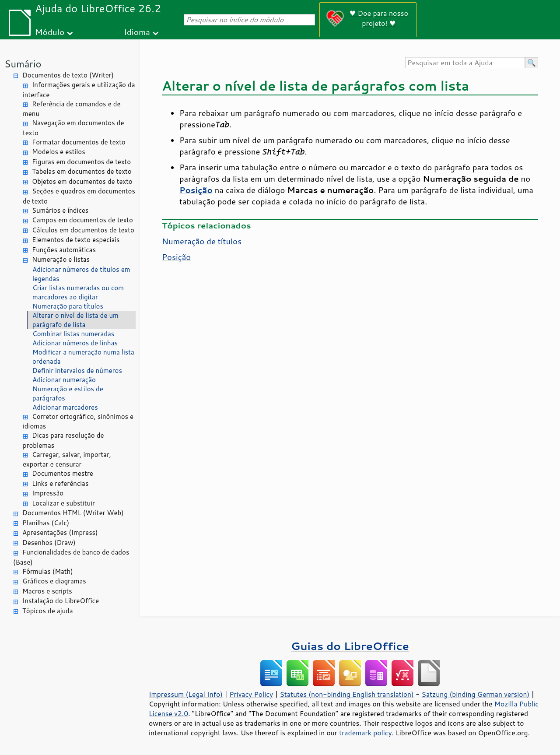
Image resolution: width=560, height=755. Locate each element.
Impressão (48, 493)
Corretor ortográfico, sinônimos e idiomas (78, 421)
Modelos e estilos (59, 152)
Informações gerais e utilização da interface (79, 90)
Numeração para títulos (68, 306)
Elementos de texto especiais (76, 240)
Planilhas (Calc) (46, 523)
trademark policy (365, 733)
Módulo (50, 32)
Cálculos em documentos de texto (83, 230)
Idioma (137, 32)
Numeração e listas (61, 259)
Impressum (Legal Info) (186, 694)
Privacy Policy (251, 694)
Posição (176, 257)
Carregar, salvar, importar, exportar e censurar (67, 460)
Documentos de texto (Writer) (68, 75)
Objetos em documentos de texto (82, 181)
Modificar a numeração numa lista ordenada (83, 357)
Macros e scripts (47, 591)
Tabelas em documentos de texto (82, 171)
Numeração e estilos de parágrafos (68, 393)
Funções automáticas (64, 250)
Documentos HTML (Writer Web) (73, 513)
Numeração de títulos (202, 241)
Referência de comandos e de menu (72, 109)
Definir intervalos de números (77, 370)
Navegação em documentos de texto (73, 128)
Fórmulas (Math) (48, 571)
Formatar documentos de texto (79, 142)
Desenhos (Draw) (49, 543)
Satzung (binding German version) (476, 694)
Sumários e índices (60, 210)
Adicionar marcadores (65, 407)
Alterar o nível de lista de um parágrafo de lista (75, 320)
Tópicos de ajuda (48, 611)
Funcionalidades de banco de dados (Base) (71, 557)
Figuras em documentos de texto (81, 162)
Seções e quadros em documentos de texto (79, 196)
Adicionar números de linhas (75, 343)
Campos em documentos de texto (82, 220)
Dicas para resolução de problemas (63, 440)
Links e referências (60, 483)
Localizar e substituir (63, 503)
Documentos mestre (63, 473)
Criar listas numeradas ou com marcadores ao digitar (78, 292)
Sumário (23, 64)
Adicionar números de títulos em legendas (81, 274)
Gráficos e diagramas (54, 581)
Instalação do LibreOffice (61, 601)
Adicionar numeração (64, 380)
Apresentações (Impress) (60, 532)
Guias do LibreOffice (350, 646)
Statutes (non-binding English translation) (346, 694)
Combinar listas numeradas (73, 334)
